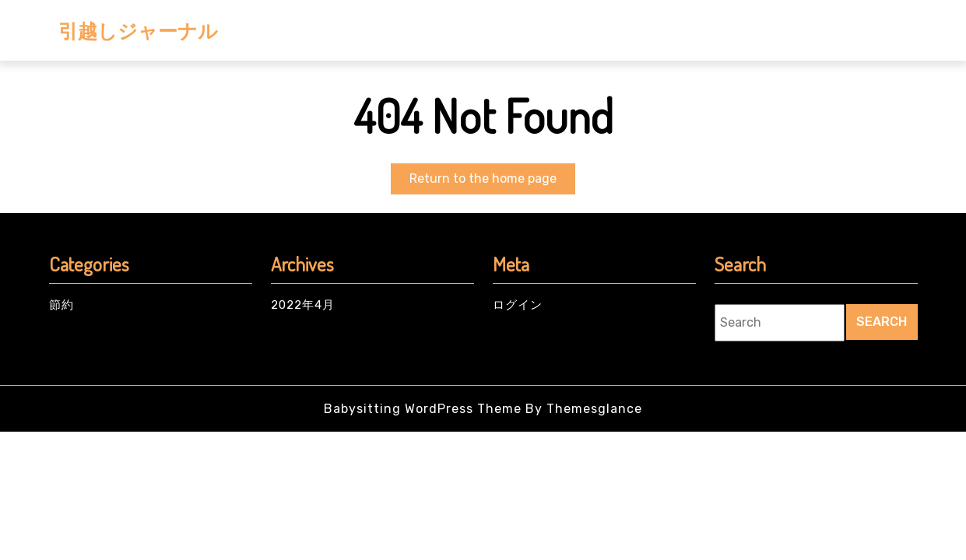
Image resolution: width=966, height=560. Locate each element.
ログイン (518, 305)
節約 (61, 305)
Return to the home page (492, 182)
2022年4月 (303, 305)
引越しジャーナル (138, 30)
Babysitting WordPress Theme (423, 409)
